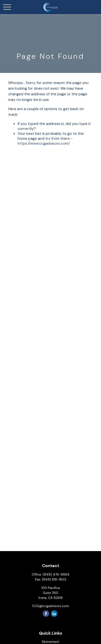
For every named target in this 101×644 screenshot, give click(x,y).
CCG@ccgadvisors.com (51, 606)
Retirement (51, 642)
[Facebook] (46, 614)
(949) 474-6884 (56, 574)
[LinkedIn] (54, 614)
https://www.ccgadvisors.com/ (44, 143)
